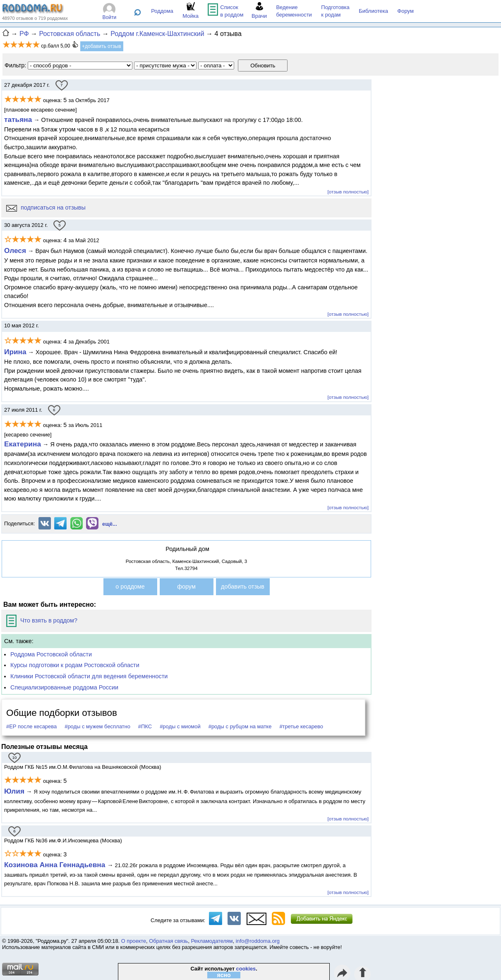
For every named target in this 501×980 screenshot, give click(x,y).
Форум (405, 11)
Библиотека (373, 11)
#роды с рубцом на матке (240, 726)
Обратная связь (168, 941)
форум (186, 587)
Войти (110, 17)
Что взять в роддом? (42, 620)
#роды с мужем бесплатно (97, 726)
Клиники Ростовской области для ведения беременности (89, 676)
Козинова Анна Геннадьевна (56, 865)
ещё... (110, 524)
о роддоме (130, 587)
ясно (224, 975)
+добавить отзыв (102, 46)
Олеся (15, 250)
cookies (246, 969)
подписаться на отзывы (46, 207)
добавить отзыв (243, 587)
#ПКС (145, 726)
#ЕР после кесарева (31, 726)
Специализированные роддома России (64, 687)
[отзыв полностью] (348, 192)
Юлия (14, 791)
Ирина (15, 352)
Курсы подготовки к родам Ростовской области (75, 665)
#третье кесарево (301, 726)
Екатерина (23, 444)
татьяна (18, 119)
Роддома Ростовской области (51, 654)
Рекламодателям (212, 941)
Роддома (162, 11)
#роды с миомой (180, 726)
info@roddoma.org (258, 941)
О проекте (134, 941)
